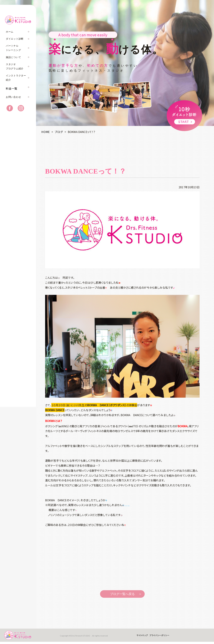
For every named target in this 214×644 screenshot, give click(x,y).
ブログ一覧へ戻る (122, 594)
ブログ (59, 132)
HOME (46, 132)
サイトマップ (141, 636)
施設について (13, 57)
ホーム (10, 32)
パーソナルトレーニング (13, 48)
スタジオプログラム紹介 (15, 66)
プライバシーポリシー (158, 636)
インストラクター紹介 (16, 78)
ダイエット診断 (15, 39)
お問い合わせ (13, 99)
